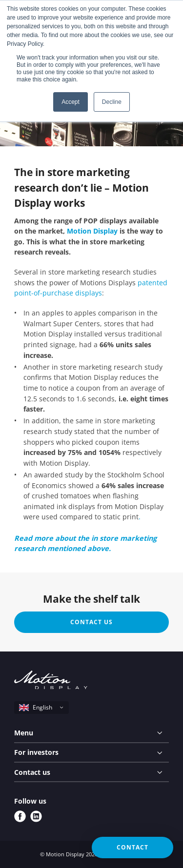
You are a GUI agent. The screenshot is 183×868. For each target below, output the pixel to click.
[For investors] (91, 753)
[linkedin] (36, 816)
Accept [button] (71, 102)
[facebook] (20, 816)
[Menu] (91, 733)
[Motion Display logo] (51, 681)
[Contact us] (91, 772)
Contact (132, 847)
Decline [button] (112, 102)
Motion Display (92, 231)
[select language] (41, 708)
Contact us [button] (91, 622)
